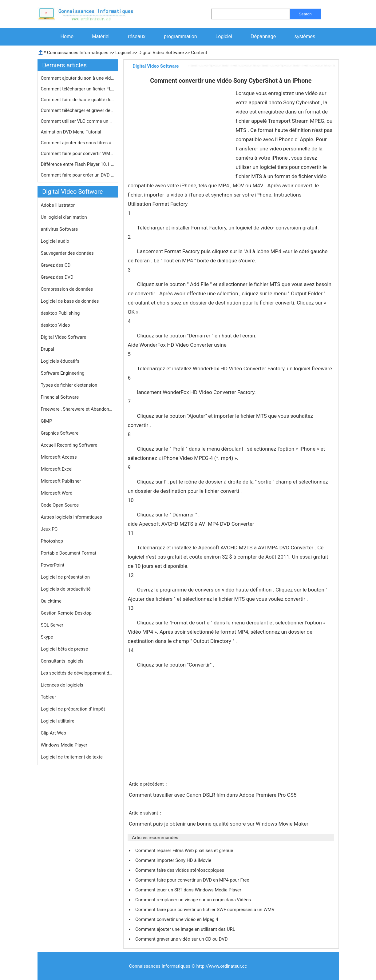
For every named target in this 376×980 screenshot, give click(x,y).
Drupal (47, 349)
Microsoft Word (57, 493)
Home (67, 36)
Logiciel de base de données (70, 301)
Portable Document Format (69, 553)
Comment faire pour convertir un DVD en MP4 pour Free (193, 880)
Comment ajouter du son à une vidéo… (78, 78)
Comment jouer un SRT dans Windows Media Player (189, 890)
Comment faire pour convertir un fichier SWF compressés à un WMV (206, 910)
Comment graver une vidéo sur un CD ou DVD (182, 939)
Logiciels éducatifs (60, 361)
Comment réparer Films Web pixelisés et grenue (185, 851)
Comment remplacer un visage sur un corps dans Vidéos (194, 900)
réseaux (137, 36)
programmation (180, 36)
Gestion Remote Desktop (66, 613)
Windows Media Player (64, 745)
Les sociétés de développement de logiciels (78, 673)
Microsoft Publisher (61, 481)
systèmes (305, 36)
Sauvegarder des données (67, 253)
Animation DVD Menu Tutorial (72, 132)
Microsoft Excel (57, 469)
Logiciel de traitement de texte (72, 757)
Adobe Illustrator (58, 205)
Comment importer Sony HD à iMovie (174, 860)
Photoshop (52, 541)
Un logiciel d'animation (64, 217)
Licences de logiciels (62, 685)
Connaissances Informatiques (78, 53)
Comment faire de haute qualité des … (78, 100)
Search (305, 14)
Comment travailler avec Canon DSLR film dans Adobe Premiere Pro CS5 (213, 795)
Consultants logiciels (62, 661)
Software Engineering (63, 373)
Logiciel (224, 36)
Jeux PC (49, 529)
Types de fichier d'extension (69, 385)
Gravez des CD (56, 265)
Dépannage (263, 36)
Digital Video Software (161, 53)
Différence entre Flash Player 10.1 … (77, 164)
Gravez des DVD (57, 277)
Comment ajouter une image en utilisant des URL (186, 929)
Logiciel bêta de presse (65, 649)
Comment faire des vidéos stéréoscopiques (180, 870)
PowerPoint (53, 565)
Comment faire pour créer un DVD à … (78, 175)
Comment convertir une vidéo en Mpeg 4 (177, 919)
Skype (47, 637)
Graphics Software (60, 433)
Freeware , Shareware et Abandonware (78, 409)
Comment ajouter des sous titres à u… (78, 143)
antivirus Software (59, 229)
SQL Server (52, 625)
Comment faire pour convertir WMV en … (78, 153)
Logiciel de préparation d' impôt (73, 709)
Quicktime (51, 601)
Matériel (101, 36)
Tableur (49, 697)
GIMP (47, 421)
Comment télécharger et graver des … (78, 110)
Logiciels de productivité (66, 589)
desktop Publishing (60, 313)
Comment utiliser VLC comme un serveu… (78, 121)
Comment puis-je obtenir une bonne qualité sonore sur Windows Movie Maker (219, 824)
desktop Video (55, 325)
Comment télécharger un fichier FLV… (78, 89)
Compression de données (67, 289)
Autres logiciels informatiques (71, 517)
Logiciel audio (55, 241)
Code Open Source (60, 505)
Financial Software (60, 397)
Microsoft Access (59, 457)
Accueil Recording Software (69, 445)
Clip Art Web (54, 733)
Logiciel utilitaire (58, 721)
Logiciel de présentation (65, 577)
